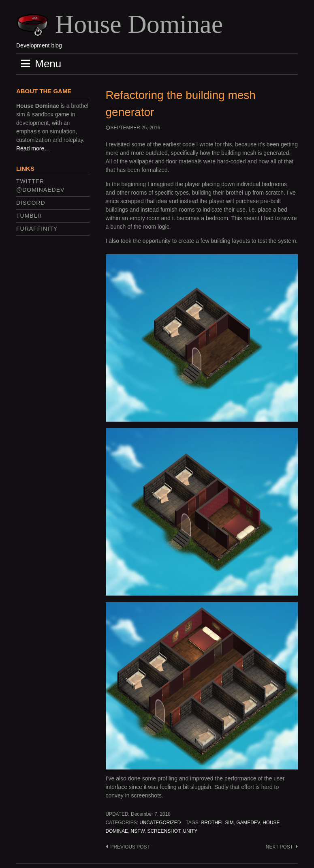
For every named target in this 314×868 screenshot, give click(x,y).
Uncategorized (160, 823)
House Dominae (139, 24)
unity (190, 831)
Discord (31, 203)
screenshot (164, 831)
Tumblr (29, 216)
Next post (279, 847)
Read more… (33, 148)
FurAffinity (37, 229)
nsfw (138, 831)
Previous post (130, 847)
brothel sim (217, 823)
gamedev (248, 823)
